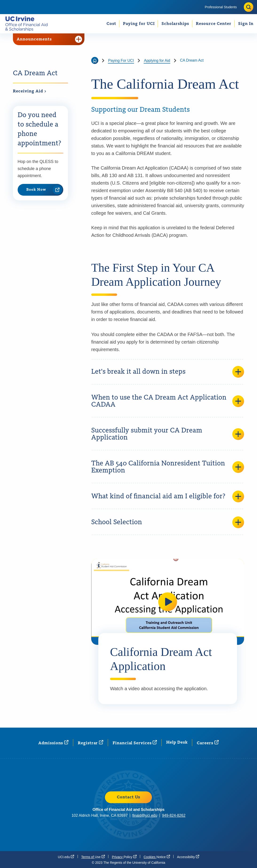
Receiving (30, 91)
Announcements (49, 39)
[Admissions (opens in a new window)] (53, 743)
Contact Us (128, 797)
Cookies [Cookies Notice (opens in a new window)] (157, 857)
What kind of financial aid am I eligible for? (168, 496)
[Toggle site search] (249, 7)
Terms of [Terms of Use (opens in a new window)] (93, 857)
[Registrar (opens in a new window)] (91, 743)
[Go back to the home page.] (28, 24)
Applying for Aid (157, 61)
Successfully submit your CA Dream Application (168, 434)
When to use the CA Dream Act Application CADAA (168, 401)
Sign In (246, 24)
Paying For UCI (121, 61)
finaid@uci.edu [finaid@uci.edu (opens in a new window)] (145, 815)
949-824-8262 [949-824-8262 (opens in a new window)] (174, 815)
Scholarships (175, 24)
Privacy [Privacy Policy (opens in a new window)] (124, 857)
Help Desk (177, 742)
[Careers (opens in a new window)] (208, 743)
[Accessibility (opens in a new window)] (188, 857)
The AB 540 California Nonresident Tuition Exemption (168, 467)
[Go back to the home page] (95, 60)
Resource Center (214, 24)
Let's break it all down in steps (168, 372)
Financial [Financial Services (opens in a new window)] (135, 743)
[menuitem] (221, 7)
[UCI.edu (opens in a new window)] (66, 857)
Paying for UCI (139, 24)
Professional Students (221, 7)
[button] (168, 602)
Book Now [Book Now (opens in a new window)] (44, 190)
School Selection (168, 522)
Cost (111, 24)
